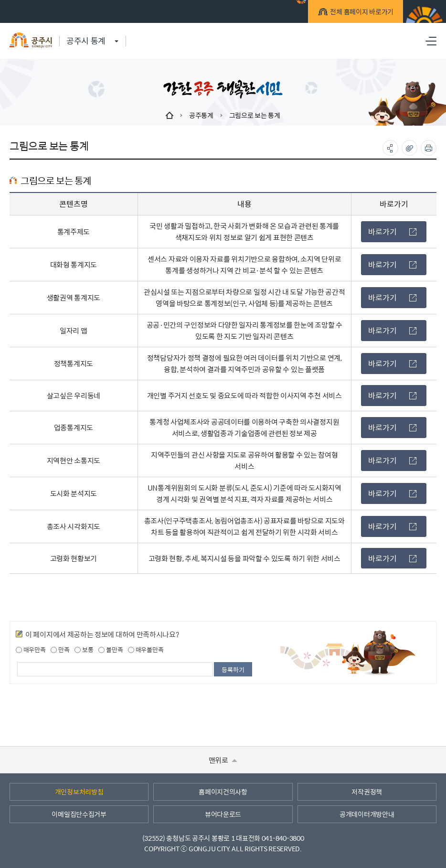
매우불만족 (146, 650)
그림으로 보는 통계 (255, 115)
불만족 (111, 650)
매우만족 (31, 650)
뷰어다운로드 (223, 814)
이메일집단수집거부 (79, 814)
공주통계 (201, 115)
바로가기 (392, 231)
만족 (60, 650)
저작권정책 (367, 792)
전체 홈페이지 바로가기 (360, 13)
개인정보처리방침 (79, 792)
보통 (84, 650)
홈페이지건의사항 (223, 792)
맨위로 (223, 760)
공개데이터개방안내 (367, 814)
